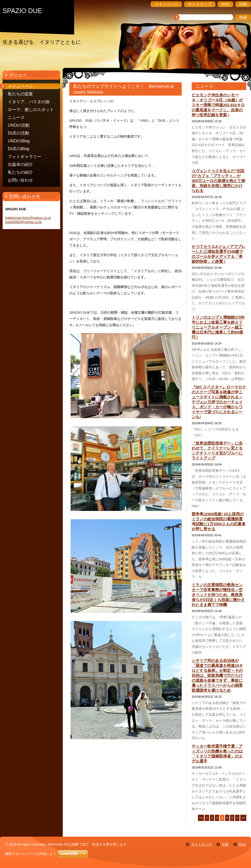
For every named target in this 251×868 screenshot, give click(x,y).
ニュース (16, 117)
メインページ (20, 86)
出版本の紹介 (20, 164)
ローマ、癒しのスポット (31, 110)
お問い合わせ (20, 180)
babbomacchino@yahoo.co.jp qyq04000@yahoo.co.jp (28, 220)
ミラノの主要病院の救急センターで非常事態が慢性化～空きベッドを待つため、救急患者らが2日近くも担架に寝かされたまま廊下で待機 (218, 595)
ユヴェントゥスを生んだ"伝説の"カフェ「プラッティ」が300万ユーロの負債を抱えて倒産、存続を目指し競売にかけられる (218, 181)
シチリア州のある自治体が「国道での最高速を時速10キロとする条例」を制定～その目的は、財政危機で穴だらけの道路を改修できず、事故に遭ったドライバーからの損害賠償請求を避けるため (217, 675)
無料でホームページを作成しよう (31, 854)
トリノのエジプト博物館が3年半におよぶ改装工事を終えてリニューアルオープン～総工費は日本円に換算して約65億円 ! (218, 327)
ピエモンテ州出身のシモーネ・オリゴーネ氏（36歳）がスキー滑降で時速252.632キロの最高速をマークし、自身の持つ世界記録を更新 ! (218, 105)
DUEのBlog (18, 149)
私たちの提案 (20, 94)
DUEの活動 (19, 133)
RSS (242, 844)
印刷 (225, 844)
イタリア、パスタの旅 (29, 102)
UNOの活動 (19, 125)
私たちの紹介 (20, 172)
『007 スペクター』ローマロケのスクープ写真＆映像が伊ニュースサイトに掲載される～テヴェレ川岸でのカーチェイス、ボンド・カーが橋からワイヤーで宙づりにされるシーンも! (219, 402)
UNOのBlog (19, 141)
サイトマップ (201, 844)
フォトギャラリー (25, 157)
